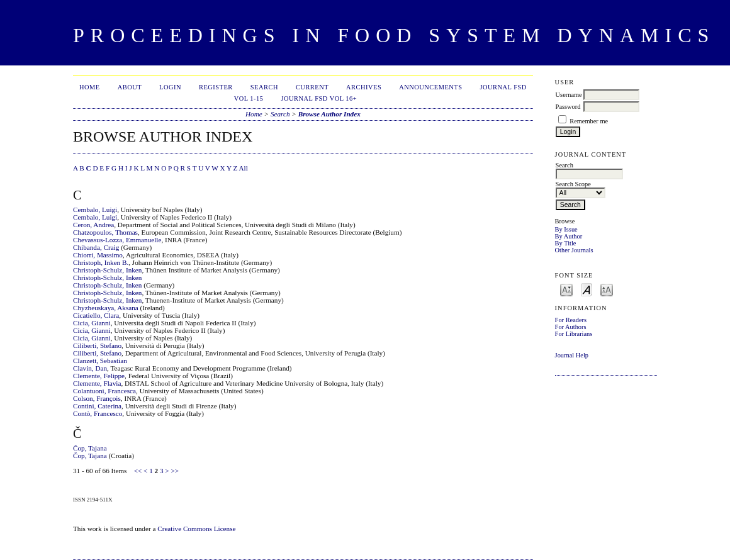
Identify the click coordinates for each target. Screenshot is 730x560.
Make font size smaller (566, 289)
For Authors (571, 327)
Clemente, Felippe (99, 376)
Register (216, 87)
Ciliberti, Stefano (97, 345)
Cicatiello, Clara (96, 315)
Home (90, 87)
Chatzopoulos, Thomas (105, 232)
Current (312, 87)
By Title (566, 243)
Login (170, 87)
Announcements (430, 87)
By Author (569, 236)
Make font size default (587, 289)
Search (264, 87)
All (243, 168)
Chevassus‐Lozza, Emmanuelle (117, 240)
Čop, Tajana (90, 448)
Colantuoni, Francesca (104, 391)
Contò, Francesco (98, 413)
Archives (364, 87)
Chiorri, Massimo (98, 255)
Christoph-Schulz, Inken (107, 270)
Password (568, 107)
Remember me (589, 121)
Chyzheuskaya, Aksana (106, 308)
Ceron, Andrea (93, 225)
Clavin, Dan (90, 368)
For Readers (571, 320)
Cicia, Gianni (92, 323)
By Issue (566, 229)
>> (175, 471)
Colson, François (97, 398)
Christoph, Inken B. (101, 262)
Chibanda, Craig (96, 247)
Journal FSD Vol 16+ (319, 98)
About (130, 87)
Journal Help (572, 355)
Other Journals (574, 250)
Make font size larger (607, 289)
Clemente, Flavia (97, 383)
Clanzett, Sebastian (100, 361)
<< (138, 471)
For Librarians (574, 334)
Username (569, 95)
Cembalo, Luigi (95, 210)
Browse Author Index (329, 114)
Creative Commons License (196, 529)
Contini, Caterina (97, 406)
